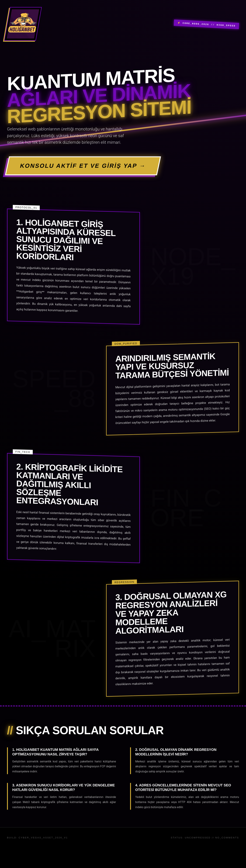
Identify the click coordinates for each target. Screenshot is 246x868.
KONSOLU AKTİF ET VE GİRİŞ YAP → (103, 167)
